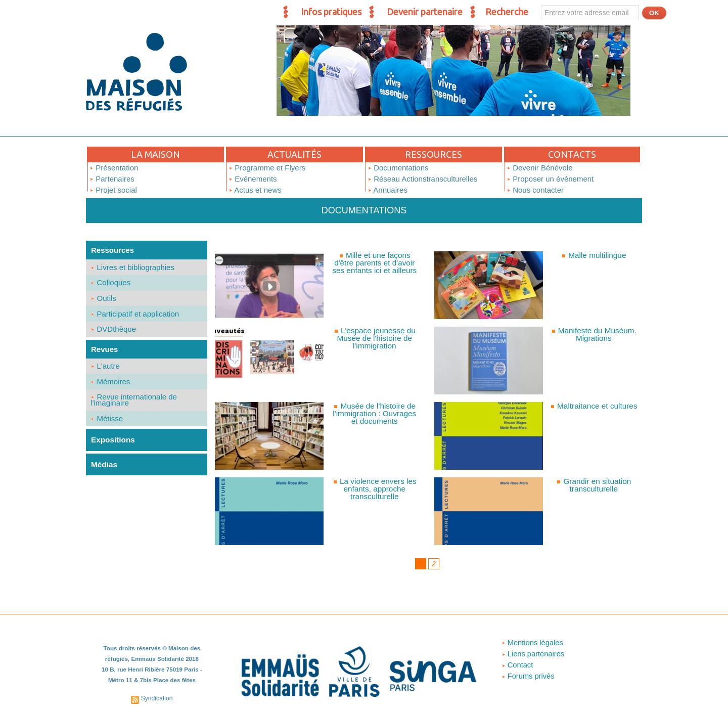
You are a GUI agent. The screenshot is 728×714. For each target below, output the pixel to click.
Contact (517, 665)
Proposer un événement (550, 179)
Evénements (253, 179)
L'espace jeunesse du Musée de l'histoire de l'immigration (376, 338)
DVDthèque (114, 332)
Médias (104, 470)
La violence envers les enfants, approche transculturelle (378, 489)
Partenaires (112, 179)
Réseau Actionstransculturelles (422, 179)
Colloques (111, 283)
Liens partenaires (533, 654)
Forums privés (528, 676)
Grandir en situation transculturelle (597, 485)
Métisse (107, 424)
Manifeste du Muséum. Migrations (597, 334)
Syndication (157, 698)
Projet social (113, 190)
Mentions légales (533, 643)
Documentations (398, 168)
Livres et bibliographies (133, 267)
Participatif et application (135, 316)
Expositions (112, 445)
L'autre (106, 369)
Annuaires (388, 190)
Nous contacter (535, 190)
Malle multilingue (597, 255)
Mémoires (111, 386)
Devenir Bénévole (540, 168)
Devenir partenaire (425, 12)
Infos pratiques (331, 12)
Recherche (507, 12)
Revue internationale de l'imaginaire (134, 405)
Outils (104, 300)
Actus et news (255, 190)
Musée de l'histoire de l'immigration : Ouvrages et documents (375, 413)
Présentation (114, 168)
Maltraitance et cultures (597, 406)
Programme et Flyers (267, 168)
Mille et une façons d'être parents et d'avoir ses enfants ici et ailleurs (378, 263)
